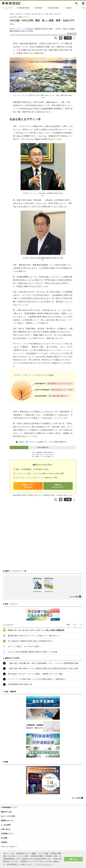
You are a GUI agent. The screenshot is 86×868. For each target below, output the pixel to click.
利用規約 (4, 842)
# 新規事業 (38, 8)
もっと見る (74, 597)
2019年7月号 (72, 33)
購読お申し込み (6, 812)
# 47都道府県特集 (23, 8)
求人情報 (4, 838)
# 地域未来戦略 (53, 8)
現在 (68, 625)
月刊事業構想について (9, 807)
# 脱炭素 (68, 8)
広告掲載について (7, 834)
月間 (81, 625)
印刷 (68, 38)
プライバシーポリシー (9, 847)
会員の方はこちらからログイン (58, 486)
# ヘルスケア (8, 8)
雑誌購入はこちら (7, 820)
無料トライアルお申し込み (28, 486)
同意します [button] (73, 859)
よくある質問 (6, 825)
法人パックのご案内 (8, 816)
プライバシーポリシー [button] (44, 864)
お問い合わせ (6, 829)
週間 (75, 625)
